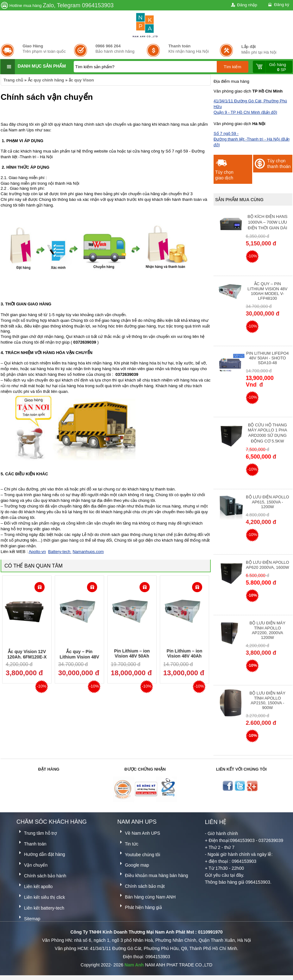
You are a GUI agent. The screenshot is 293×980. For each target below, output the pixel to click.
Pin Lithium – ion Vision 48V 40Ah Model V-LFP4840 (184, 656)
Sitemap (28, 918)
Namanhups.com (88, 552)
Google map (133, 864)
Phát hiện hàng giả (140, 906)
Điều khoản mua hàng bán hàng (153, 874)
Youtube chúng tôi (139, 854)
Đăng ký (278, 5)
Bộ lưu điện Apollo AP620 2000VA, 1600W (268, 565)
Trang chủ (13, 80)
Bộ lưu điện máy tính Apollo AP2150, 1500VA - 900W (267, 700)
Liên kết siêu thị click (41, 896)
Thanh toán (31, 843)
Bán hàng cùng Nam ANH (146, 896)
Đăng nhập (243, 5)
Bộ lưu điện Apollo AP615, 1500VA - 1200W (268, 502)
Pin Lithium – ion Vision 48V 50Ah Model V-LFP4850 (132, 656)
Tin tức (128, 843)
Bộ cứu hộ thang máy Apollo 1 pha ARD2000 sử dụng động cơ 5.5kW (267, 433)
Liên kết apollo (34, 885)
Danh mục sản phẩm (42, 66)
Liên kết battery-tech (40, 907)
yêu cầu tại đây (228, 875)
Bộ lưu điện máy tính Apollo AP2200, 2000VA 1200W (267, 630)
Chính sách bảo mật (141, 885)
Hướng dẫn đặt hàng (41, 853)
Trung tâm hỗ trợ (37, 832)
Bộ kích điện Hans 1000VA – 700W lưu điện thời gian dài (267, 222)
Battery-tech (60, 552)
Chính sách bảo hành (41, 875)
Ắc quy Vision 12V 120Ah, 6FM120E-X (27, 654)
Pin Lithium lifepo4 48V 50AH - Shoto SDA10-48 (267, 358)
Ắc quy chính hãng (46, 80)
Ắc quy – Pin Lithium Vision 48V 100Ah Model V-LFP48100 (267, 291)
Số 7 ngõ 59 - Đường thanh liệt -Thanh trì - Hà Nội (252, 139)
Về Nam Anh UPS (139, 832)
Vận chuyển (32, 864)
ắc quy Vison (81, 80)
